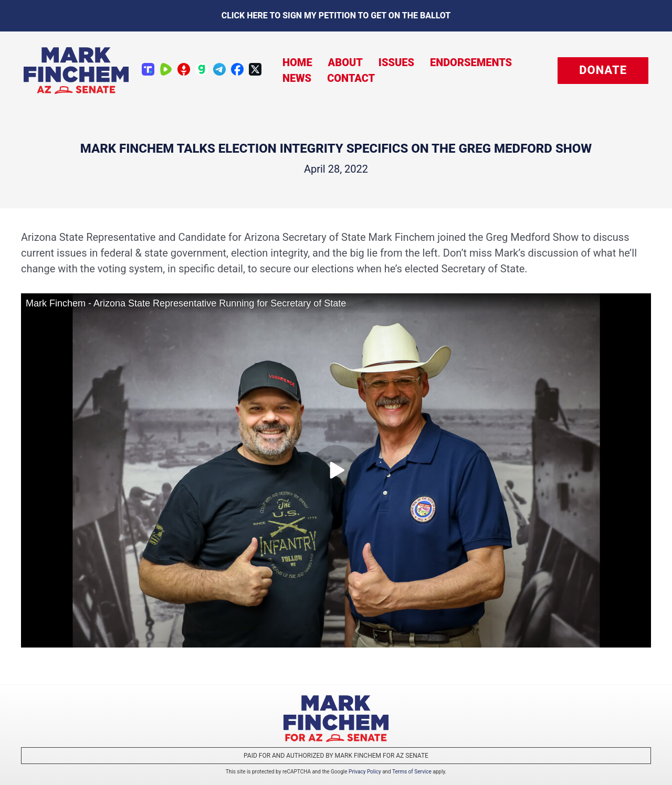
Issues (396, 62)
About (345, 62)
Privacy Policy (365, 772)
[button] (603, 71)
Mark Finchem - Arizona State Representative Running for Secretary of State (186, 303)
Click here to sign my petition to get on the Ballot (336, 15)
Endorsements (471, 62)
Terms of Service (412, 772)
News (297, 78)
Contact (351, 78)
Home (297, 62)
